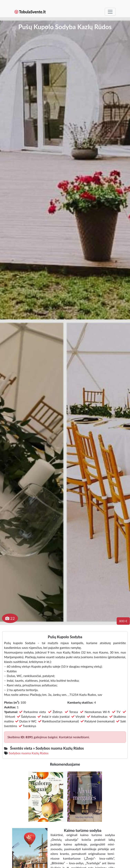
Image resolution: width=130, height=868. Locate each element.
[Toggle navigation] (110, 12)
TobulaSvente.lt (30, 12)
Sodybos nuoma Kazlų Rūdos (29, 753)
